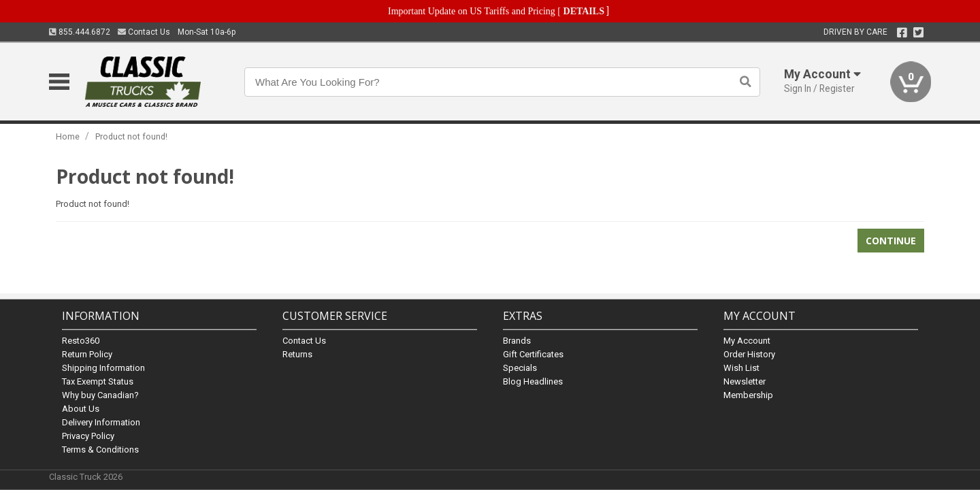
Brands (517, 341)
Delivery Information (101, 422)
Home (68, 136)
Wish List (741, 368)
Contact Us (144, 32)
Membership (748, 395)
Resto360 (81, 341)
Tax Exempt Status (98, 381)
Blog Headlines (533, 381)
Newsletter (745, 381)
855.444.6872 (80, 32)
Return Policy (87, 354)
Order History (749, 354)
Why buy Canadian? (100, 395)
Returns (297, 354)
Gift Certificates (533, 354)
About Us (81, 409)
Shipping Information (103, 368)
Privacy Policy (88, 436)
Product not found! (131, 136)
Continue (891, 241)
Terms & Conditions (100, 450)
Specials (520, 368)
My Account (747, 341)
